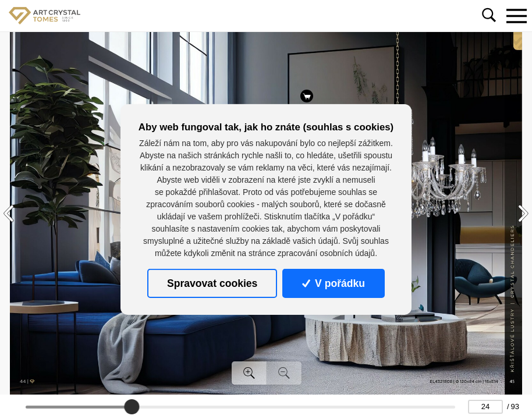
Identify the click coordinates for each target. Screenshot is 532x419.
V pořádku (334, 283)
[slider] (132, 407)
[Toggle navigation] (516, 16)
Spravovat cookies (212, 283)
